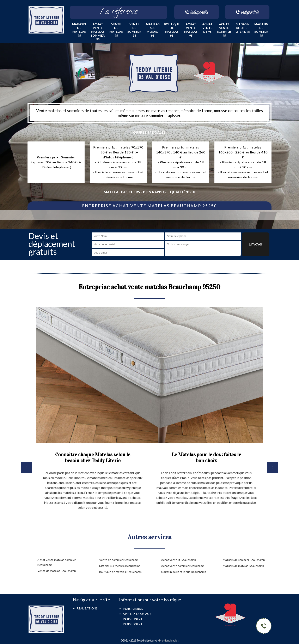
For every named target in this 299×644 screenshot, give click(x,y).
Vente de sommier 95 (134, 30)
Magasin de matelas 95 (79, 30)
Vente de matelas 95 (116, 30)
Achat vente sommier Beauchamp (183, 566)
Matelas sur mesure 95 (153, 30)
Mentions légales (169, 640)
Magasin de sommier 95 (261, 30)
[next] (272, 467)
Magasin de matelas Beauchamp (243, 566)
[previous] (27, 467)
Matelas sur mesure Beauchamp (120, 566)
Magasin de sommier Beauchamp (244, 560)
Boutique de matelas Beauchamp (120, 572)
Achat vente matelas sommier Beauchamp (57, 562)
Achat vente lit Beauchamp (179, 560)
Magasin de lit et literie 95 (243, 28)
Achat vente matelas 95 (191, 30)
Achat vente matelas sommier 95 (98, 32)
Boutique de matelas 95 (172, 30)
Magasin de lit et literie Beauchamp (184, 572)
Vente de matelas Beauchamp (57, 571)
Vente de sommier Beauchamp (119, 560)
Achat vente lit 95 (207, 28)
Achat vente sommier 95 (224, 30)
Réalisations (87, 608)
